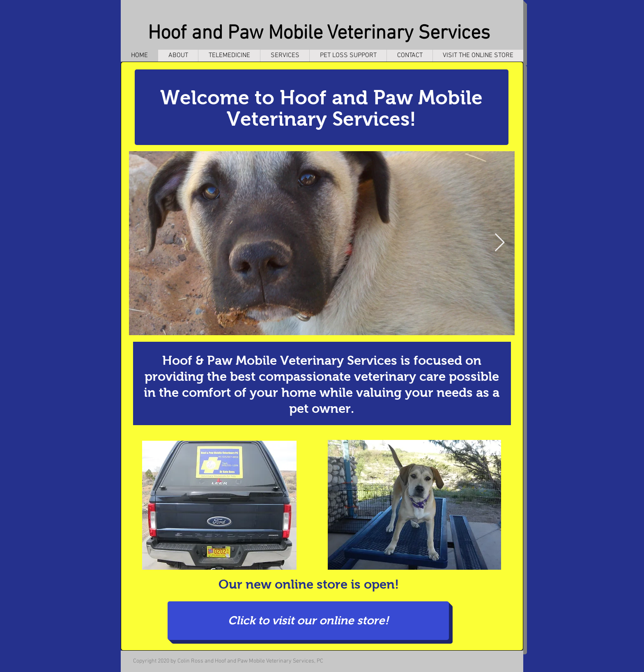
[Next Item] (499, 243)
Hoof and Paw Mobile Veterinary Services (319, 34)
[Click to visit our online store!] (308, 621)
